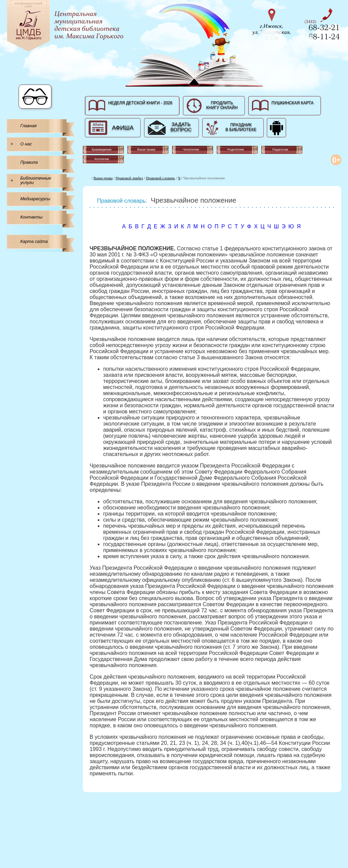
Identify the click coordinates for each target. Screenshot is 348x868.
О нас (26, 144)
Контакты (31, 217)
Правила (29, 162)
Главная (28, 126)
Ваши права (103, 178)
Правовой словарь (160, 178)
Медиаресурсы (35, 199)
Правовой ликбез (129, 178)
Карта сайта (34, 241)
